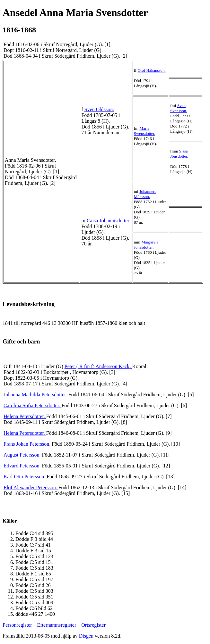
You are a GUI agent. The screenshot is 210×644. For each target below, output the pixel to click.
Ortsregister (93, 625)
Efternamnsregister (57, 625)
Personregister (18, 625)
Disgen (86, 636)
